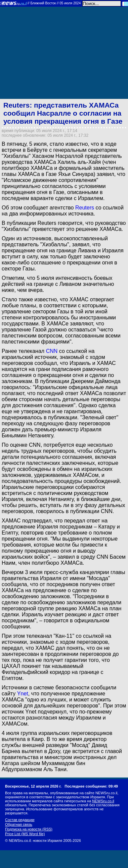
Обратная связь (19, 824)
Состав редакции (20, 820)
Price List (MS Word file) (25, 834)
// (54, 3)
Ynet (23, 694)
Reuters (85, 208)
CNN (52, 351)
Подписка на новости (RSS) (29, 829)
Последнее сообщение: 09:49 (91, 786)
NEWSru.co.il (103, 801)
